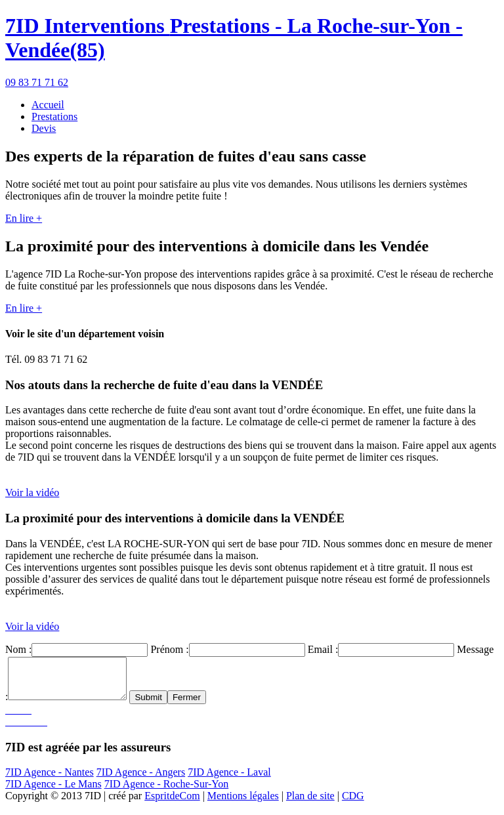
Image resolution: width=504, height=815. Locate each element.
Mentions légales (243, 804)
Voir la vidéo (32, 492)
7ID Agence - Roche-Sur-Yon (167, 792)
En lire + (24, 218)
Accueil (48, 105)
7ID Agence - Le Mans (53, 792)
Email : (323, 649)
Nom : (18, 649)
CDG (353, 804)
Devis (44, 128)
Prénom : (169, 649)
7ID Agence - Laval (229, 780)
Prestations (54, 116)
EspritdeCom (172, 804)
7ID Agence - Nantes (50, 780)
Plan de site (310, 804)
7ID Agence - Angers (141, 780)
